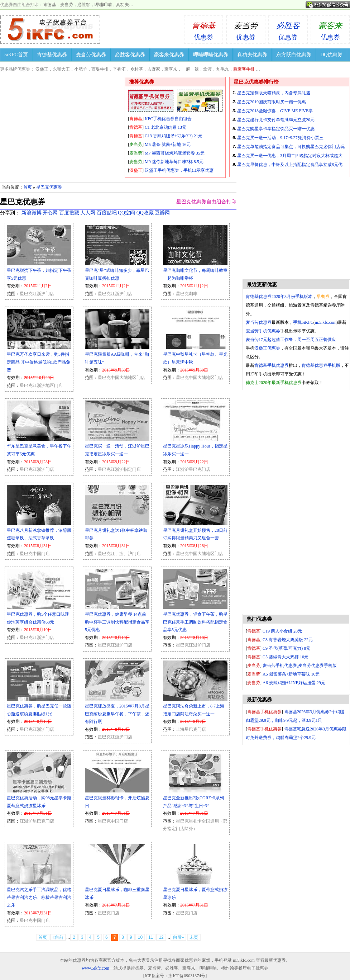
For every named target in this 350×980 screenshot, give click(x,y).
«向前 (58, 937)
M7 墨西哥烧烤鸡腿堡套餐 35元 (175, 153)
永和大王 (61, 69)
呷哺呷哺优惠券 (211, 55)
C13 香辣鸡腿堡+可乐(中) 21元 (174, 136)
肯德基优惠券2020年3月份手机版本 (279, 297)
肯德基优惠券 (52, 55)
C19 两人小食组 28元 (282, 631)
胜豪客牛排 (244, 69)
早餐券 (323, 297)
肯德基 (49, 5)
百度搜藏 (69, 213)
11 (151, 937)
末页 (194, 937)
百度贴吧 (107, 213)
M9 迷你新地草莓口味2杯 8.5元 (174, 162)
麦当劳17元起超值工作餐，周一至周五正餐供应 (291, 340)
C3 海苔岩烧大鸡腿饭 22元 (288, 640)
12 (161, 937)
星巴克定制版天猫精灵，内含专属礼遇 (274, 93)
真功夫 (123, 5)
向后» (179, 937)
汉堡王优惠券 (267, 348)
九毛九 (222, 69)
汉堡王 (42, 69)
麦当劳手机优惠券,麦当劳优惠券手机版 (300, 666)
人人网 (88, 213)
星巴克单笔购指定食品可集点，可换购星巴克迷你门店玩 (291, 147)
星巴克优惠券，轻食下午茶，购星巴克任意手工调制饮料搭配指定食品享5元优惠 (195, 622)
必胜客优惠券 (130, 55)
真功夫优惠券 (252, 55)
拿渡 (207, 69)
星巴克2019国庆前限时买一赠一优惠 (272, 102)
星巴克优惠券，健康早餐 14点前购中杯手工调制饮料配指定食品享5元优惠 (117, 622)
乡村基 (136, 69)
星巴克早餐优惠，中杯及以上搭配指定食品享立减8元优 (290, 165)
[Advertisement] (296, 502)
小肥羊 (81, 69)
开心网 (50, 213)
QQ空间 (126, 213)
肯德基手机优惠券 (272, 365)
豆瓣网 (162, 213)
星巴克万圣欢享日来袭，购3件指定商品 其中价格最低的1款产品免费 (39, 362)
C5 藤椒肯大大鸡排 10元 (286, 657)
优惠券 (203, 29)
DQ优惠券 (331, 55)
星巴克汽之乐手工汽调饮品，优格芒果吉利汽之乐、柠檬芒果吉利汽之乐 (39, 897)
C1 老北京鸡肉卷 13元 (166, 127)
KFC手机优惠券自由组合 (168, 119)
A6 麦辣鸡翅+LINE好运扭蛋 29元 (294, 683)
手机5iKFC (303, 322)
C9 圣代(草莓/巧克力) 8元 (286, 648)
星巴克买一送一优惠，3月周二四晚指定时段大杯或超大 (290, 156)
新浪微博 (32, 213)
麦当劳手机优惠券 (263, 331)
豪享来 (171, 69)
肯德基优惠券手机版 (321, 365)
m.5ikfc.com (326, 322)
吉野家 (154, 69)
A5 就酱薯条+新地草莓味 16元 (291, 674)
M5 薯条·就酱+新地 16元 (168, 145)
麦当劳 (67, 5)
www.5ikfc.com (95, 968)
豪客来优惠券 (169, 55)
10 (140, 937)
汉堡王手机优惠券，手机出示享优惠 (179, 170)
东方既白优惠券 (294, 55)
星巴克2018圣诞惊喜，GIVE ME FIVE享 (275, 111)
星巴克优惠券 (49, 187)
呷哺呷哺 (103, 5)
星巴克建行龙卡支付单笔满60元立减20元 (276, 120)
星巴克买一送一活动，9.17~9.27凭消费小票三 (280, 138)
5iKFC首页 (16, 55)
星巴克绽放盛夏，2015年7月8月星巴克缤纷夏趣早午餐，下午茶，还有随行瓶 (117, 714)
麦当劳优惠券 (91, 55)
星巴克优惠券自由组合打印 (206, 202)
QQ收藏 (145, 213)
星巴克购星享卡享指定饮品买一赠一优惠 (276, 129)
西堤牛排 (100, 69)
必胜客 (84, 5)
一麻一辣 (190, 69)
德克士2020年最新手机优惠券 (274, 383)
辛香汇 (119, 69)
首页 (28, 187)
